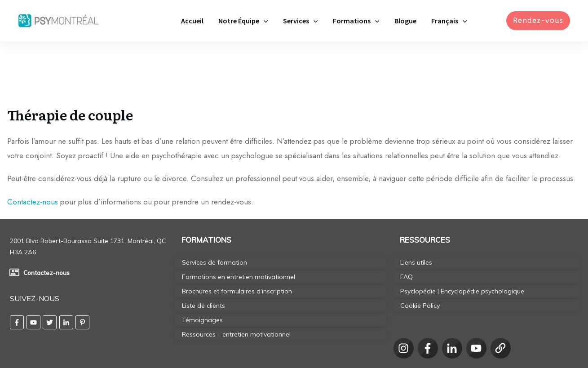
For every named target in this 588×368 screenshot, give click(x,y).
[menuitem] (451, 21)
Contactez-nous (33, 151)
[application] (274, 21)
